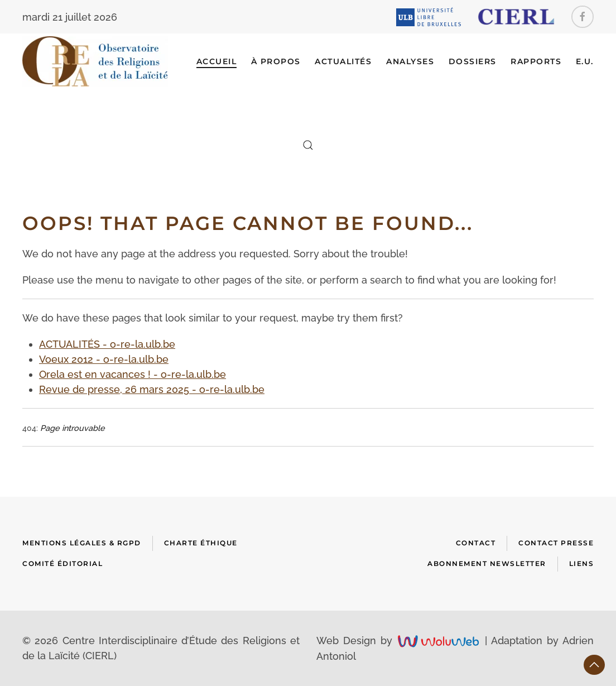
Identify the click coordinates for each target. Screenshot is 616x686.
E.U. (585, 61)
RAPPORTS (536, 61)
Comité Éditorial (62, 563)
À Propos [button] (276, 61)
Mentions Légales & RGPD (82, 543)
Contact (476, 543)
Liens (582, 563)
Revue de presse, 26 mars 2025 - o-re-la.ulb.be (152, 389)
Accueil (217, 61)
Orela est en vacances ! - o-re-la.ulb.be (133, 374)
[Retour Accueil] (95, 61)
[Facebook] (583, 17)
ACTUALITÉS (343, 61)
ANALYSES (410, 61)
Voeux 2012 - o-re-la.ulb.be (104, 359)
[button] (308, 145)
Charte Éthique (201, 543)
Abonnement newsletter (487, 563)
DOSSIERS (473, 61)
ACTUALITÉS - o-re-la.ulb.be (107, 344)
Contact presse (556, 543)
